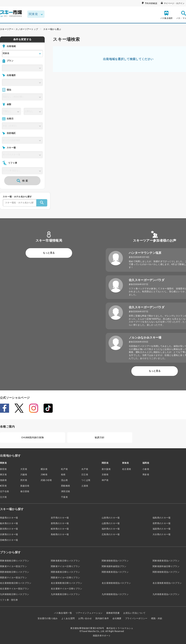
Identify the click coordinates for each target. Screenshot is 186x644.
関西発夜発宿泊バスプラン (115, 572)
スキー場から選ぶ (52, 29)
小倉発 (146, 469)
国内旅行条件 (102, 618)
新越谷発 (25, 486)
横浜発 (44, 469)
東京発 (3, 475)
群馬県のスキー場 (60, 523)
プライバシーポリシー (136, 618)
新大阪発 (106, 469)
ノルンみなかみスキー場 (145, 338)
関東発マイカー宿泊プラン (13, 566)
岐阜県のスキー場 (60, 529)
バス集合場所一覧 (63, 613)
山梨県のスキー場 (111, 523)
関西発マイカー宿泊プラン (13, 578)
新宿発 (3, 469)
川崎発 (44, 475)
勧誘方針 (100, 437)
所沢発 (24, 480)
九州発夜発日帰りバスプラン (65, 594)
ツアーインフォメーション (89, 613)
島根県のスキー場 (60, 534)
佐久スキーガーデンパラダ (147, 280)
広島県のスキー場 (111, 534)
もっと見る (49, 253)
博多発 (146, 475)
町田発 (3, 486)
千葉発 (64, 497)
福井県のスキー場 (111, 529)
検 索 (22, 181)
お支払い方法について (135, 613)
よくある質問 (68, 618)
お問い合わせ (85, 618)
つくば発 (86, 480)
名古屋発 (127, 469)
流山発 (64, 480)
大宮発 (24, 469)
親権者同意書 (113, 613)
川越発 (24, 475)
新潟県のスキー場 (9, 529)
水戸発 (85, 469)
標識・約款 (157, 618)
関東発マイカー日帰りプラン (65, 566)
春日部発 (25, 491)
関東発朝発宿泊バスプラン (115, 561)
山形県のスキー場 (111, 518)
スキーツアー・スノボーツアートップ (19, 29)
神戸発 (105, 480)
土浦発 (85, 486)
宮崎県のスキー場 (9, 540)
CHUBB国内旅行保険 (33, 437)
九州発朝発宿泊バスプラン (115, 594)
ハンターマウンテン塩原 (145, 253)
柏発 (63, 475)
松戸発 (64, 469)
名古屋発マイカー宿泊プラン (15, 589)
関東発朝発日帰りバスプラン (15, 561)
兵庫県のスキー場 (9, 534)
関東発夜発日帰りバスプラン (65, 561)
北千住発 (4, 491)
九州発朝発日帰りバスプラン (15, 594)
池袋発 (3, 480)
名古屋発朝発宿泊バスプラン (116, 583)
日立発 (85, 475)
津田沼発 (65, 491)
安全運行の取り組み (48, 618)
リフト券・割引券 (9, 600)
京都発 (105, 475)
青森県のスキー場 (9, 518)
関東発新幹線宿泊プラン (114, 566)
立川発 (3, 497)
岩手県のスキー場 (60, 518)
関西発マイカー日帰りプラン (65, 578)
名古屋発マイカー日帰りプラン (66, 589)
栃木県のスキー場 (9, 523)
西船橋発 (65, 486)
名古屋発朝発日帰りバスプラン (16, 583)
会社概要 (117, 618)
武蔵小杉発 (46, 480)
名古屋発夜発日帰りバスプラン (66, 583)
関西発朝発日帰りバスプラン (15, 572)
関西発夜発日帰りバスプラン (65, 572)
